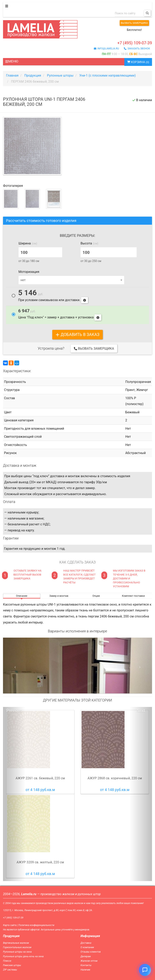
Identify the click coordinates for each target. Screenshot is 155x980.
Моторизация (29, 272)
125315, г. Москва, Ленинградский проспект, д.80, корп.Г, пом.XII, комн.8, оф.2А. (48, 910)
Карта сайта (10, 925)
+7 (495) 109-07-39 (135, 43)
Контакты (86, 965)
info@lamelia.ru (106, 49)
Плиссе (7, 961)
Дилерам (86, 956)
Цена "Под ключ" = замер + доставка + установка (60, 314)
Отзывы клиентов (91, 952)
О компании (87, 947)
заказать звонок (137, 49)
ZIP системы (10, 970)
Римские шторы (12, 965)
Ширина (28, 243)
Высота (89, 243)
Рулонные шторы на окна (17, 952)
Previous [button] (14, 711)
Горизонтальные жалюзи (17, 947)
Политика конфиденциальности (36, 925)
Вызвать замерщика (134, 23)
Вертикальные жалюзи (16, 943)
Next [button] (141, 711)
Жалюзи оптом (89, 961)
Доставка (86, 943)
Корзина (138, 62)
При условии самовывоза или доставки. (53, 297)
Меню (12, 61)
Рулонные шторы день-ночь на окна (23, 956)
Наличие (85, 970)
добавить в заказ (77, 335)
